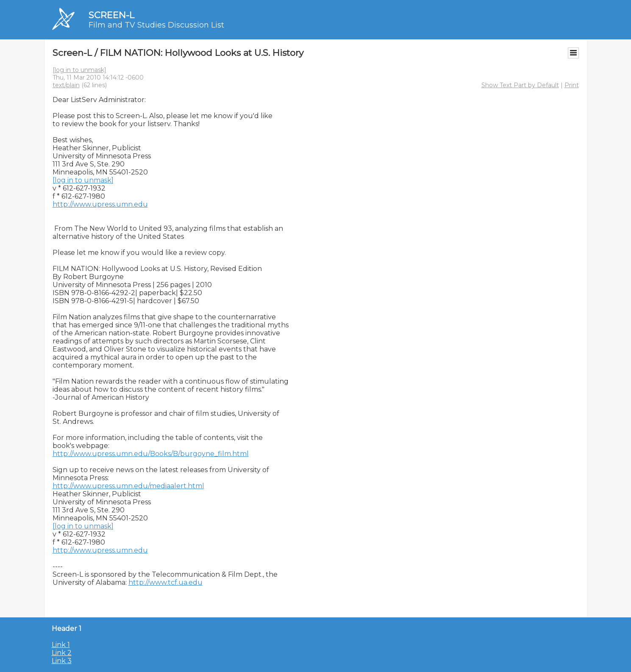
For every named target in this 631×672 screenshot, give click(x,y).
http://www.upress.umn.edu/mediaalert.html (128, 486)
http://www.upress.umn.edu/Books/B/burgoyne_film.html (151, 454)
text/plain (66, 85)
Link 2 (62, 653)
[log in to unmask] (79, 70)
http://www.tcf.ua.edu (165, 582)
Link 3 (62, 661)
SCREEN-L (111, 15)
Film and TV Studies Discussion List (156, 25)
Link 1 (61, 645)
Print (572, 85)
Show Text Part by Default (520, 85)
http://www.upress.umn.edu (100, 204)
